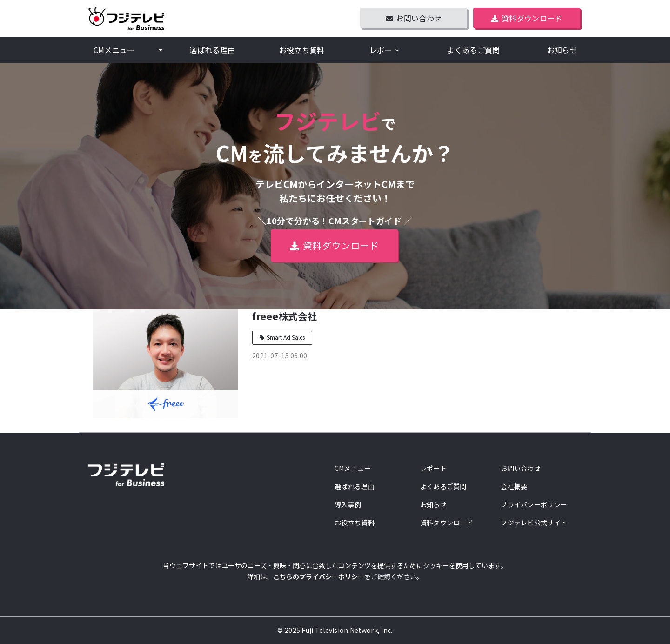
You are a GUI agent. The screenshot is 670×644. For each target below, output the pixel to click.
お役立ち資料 (302, 50)
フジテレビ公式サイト (534, 523)
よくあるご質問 (473, 50)
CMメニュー (114, 50)
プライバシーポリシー (534, 504)
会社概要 (514, 486)
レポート (385, 50)
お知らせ (562, 50)
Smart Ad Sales (286, 337)
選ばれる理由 (212, 50)
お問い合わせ (419, 18)
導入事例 (348, 504)
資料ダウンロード (532, 18)
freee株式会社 (285, 316)
